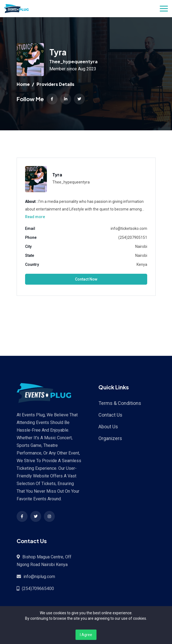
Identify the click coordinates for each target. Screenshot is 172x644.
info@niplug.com (39, 577)
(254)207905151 (133, 237)
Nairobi (141, 246)
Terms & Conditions (120, 403)
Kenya (142, 264)
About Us (108, 427)
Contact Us (110, 415)
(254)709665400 (38, 589)
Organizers (110, 438)
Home (23, 84)
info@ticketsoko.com (129, 228)
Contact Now (86, 279)
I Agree (86, 635)
